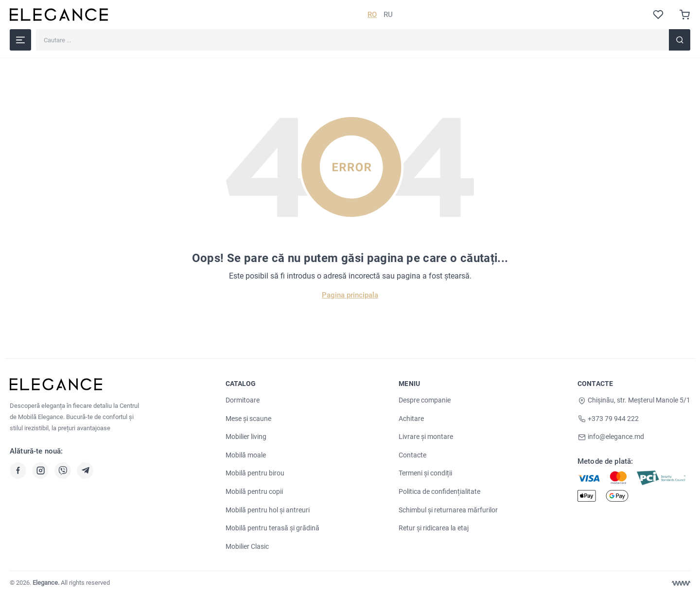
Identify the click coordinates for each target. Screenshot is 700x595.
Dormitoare (243, 400)
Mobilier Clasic (247, 546)
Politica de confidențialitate (439, 491)
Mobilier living (246, 437)
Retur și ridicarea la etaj (434, 528)
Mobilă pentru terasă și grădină (272, 528)
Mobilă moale (246, 455)
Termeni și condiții (425, 473)
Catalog (241, 384)
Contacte (412, 455)
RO (372, 15)
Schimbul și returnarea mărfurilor (448, 510)
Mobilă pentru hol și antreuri (268, 510)
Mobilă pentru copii (254, 491)
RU (388, 15)
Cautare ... (36, 29)
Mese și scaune (248, 419)
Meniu (409, 384)
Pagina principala (350, 295)
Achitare (411, 419)
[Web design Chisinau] (681, 583)
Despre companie (425, 400)
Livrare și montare (426, 437)
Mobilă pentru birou (255, 473)
